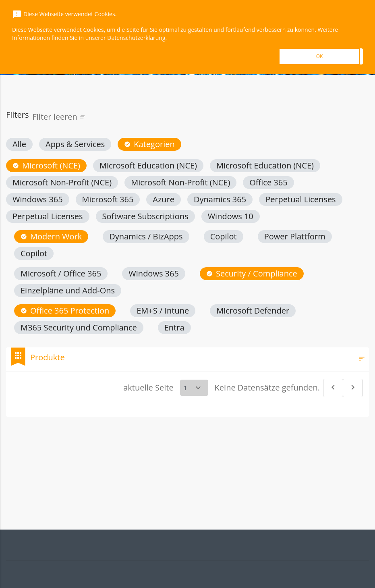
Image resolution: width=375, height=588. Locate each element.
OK (320, 56)
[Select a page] (194, 388)
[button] (19, 144)
